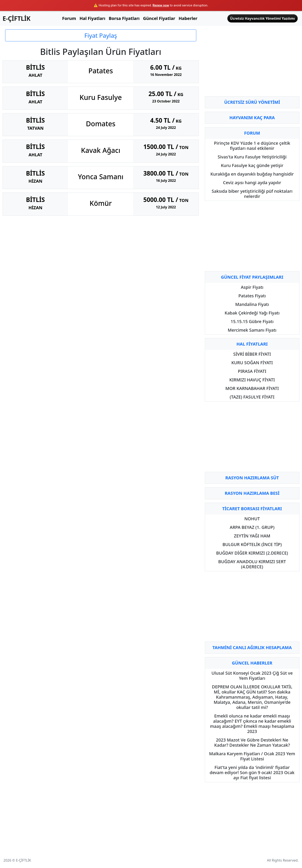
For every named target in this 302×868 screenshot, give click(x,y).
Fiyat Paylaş (101, 35)
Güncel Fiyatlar (159, 18)
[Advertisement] (252, 63)
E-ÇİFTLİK (17, 18)
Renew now (161, 5)
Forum (69, 18)
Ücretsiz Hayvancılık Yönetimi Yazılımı (263, 18)
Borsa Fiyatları (124, 18)
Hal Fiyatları (92, 18)
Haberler (188, 18)
